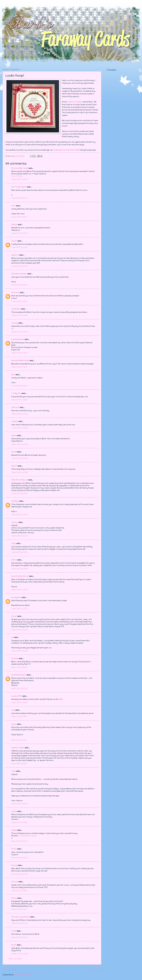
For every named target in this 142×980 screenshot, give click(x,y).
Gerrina (15, 882)
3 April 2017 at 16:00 (19, 332)
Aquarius (15, 255)
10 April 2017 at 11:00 (20, 954)
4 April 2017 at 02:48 (19, 667)
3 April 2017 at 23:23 (20, 651)
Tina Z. (14, 849)
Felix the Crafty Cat (20, 480)
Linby (14, 543)
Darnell (14, 865)
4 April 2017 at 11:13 (19, 740)
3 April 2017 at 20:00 (20, 414)
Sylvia (14, 724)
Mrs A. (14, 945)
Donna (14, 560)
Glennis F (15, 407)
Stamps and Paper (19, 274)
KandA (14, 452)
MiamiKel (15, 658)
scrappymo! (16, 597)
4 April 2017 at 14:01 (19, 764)
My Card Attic (17, 176)
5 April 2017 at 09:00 (20, 804)
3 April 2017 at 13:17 (19, 217)
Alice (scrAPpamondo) (20, 361)
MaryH (14, 616)
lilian (13, 375)
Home (53, 969)
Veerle (14, 435)
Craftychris (16, 393)
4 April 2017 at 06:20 (19, 702)
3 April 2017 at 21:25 (19, 515)
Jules (14, 771)
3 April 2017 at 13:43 (19, 247)
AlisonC (14, 466)
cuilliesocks (16, 309)
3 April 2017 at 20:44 (19, 458)
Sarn (13, 206)
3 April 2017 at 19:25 (19, 400)
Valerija (14, 225)
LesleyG (15, 421)
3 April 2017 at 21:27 (19, 536)
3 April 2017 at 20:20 (20, 428)
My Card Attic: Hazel (20, 168)
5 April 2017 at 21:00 (19, 841)
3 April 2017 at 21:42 (19, 552)
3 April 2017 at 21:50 (19, 569)
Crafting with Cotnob (28, 836)
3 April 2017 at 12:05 (19, 179)
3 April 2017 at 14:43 (19, 301)
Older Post (95, 969)
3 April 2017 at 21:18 (19, 493)
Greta (14, 931)
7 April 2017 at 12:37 (19, 909)
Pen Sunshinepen (19, 187)
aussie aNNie (17, 696)
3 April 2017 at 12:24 (19, 198)
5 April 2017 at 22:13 (19, 858)
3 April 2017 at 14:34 (19, 285)
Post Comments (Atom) (24, 975)
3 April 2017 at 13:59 (19, 266)
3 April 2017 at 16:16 (19, 353)
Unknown (15, 293)
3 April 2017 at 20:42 (19, 444)
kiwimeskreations (19, 675)
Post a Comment (15, 959)
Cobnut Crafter (18, 748)
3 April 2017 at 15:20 (19, 315)
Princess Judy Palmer (21, 917)
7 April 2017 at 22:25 (19, 923)
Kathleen (15, 501)
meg (13, 710)
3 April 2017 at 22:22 (20, 609)
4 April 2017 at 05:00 (19, 688)
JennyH (15, 323)
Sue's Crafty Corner (20, 576)
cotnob (14, 830)
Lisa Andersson (18, 339)
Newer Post (10, 969)
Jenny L (15, 522)
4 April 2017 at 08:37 (19, 716)
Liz (12, 637)
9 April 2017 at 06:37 (19, 937)
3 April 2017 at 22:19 (19, 590)
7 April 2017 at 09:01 (19, 890)
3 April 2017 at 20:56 (20, 472)
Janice (14, 811)
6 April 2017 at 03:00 (20, 874)
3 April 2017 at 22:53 (20, 630)
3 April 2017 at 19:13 (19, 386)
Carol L (14, 241)
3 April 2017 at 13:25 (19, 233)
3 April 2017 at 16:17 (19, 367)
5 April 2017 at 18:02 (19, 823)
